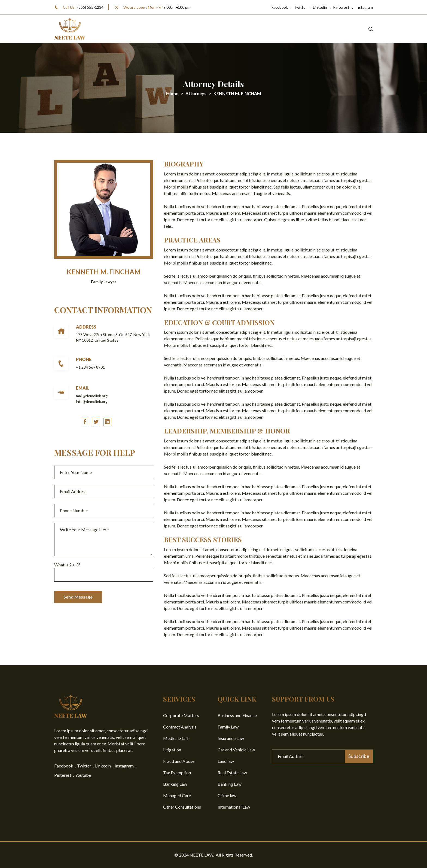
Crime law (227, 795)
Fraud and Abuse (179, 761)
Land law (226, 761)
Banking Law (175, 784)
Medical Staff (176, 738)
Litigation (172, 750)
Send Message (79, 597)
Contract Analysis (180, 727)
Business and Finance (237, 715)
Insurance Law (231, 738)
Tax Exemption (177, 773)
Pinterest (341, 7)
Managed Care (177, 795)
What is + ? (67, 565)
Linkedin (320, 7)
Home (172, 93)
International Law (234, 807)
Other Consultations (182, 807)
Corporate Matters (181, 715)
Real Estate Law (232, 773)
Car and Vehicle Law (236, 750)
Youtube (83, 775)
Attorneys (196, 93)
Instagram (364, 7)
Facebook (280, 7)
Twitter (300, 7)
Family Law (228, 727)
